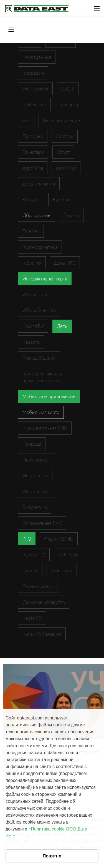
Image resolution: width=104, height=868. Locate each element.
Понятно (52, 856)
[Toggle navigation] (97, 8)
